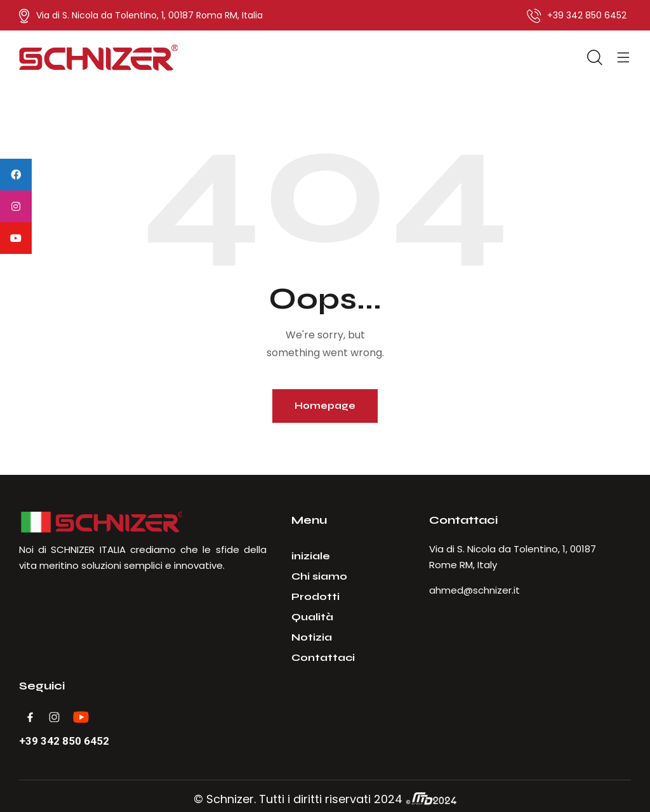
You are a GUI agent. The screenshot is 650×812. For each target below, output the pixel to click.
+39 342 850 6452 (64, 741)
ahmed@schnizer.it (474, 590)
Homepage (325, 406)
